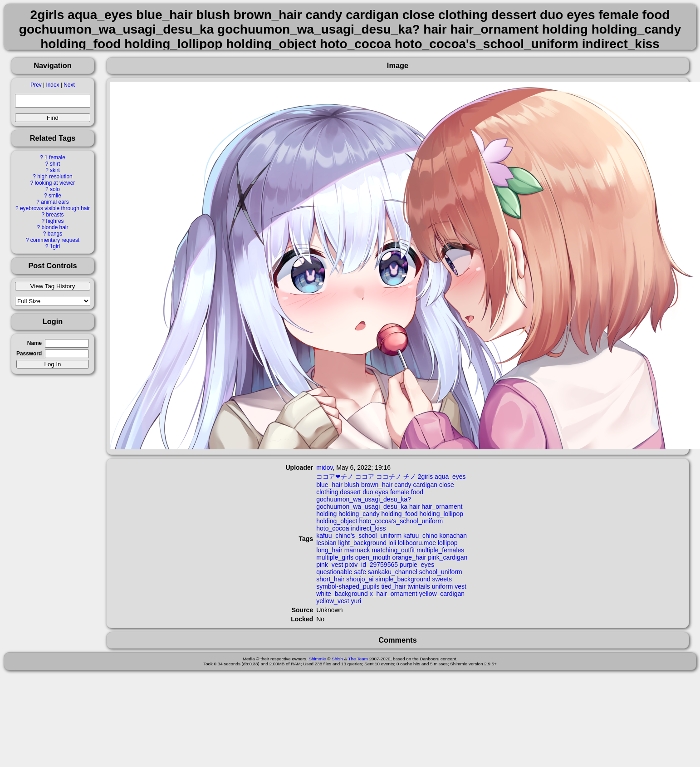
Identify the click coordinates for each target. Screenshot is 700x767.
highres (55, 221)
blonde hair (55, 227)
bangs (55, 234)
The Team (358, 659)
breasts (55, 215)
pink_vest (330, 565)
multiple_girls (335, 557)
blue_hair (329, 485)
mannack (357, 550)
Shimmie (317, 659)
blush (352, 485)
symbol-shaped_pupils (348, 586)
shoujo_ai (360, 579)
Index (52, 85)
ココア (365, 477)
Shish (337, 659)
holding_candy (359, 514)
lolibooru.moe (417, 543)
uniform (443, 586)
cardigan (425, 485)
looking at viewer (55, 183)
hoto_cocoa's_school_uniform (401, 521)
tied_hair (393, 586)
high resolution (55, 177)
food (417, 492)
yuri (356, 601)
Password (29, 354)
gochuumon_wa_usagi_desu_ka (362, 506)
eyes (382, 492)
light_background (362, 543)
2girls (425, 477)
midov (324, 467)
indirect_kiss (368, 528)
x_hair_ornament (394, 594)
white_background (342, 594)
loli (392, 543)
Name (34, 343)
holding (326, 514)
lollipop (448, 543)
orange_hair (409, 557)
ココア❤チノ (335, 477)
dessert (350, 492)
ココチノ (389, 477)
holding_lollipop (442, 514)
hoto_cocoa (333, 528)
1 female (55, 157)
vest (460, 586)
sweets (442, 579)
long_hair (329, 550)
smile (55, 196)
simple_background (403, 579)
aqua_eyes (450, 477)
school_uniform (441, 572)
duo (368, 492)
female (400, 492)
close (447, 485)
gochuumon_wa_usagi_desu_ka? (364, 499)
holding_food (399, 514)
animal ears (55, 202)
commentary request (55, 240)
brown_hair (377, 485)
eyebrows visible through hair (55, 208)
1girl (55, 246)
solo (55, 189)
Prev (36, 85)
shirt (55, 164)
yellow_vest (333, 601)
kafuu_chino (421, 536)
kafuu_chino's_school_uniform (359, 536)
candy (403, 485)
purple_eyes (417, 565)
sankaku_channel (393, 572)
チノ (410, 477)
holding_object (337, 521)
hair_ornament (442, 506)
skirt (55, 170)
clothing (327, 492)
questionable (334, 572)
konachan (453, 536)
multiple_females (440, 550)
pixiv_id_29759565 (371, 565)
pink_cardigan (448, 557)
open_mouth (373, 557)
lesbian (326, 543)
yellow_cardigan (442, 594)
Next (69, 85)
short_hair (330, 579)
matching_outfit (393, 550)
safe (360, 572)
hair (414, 506)
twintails (419, 586)
